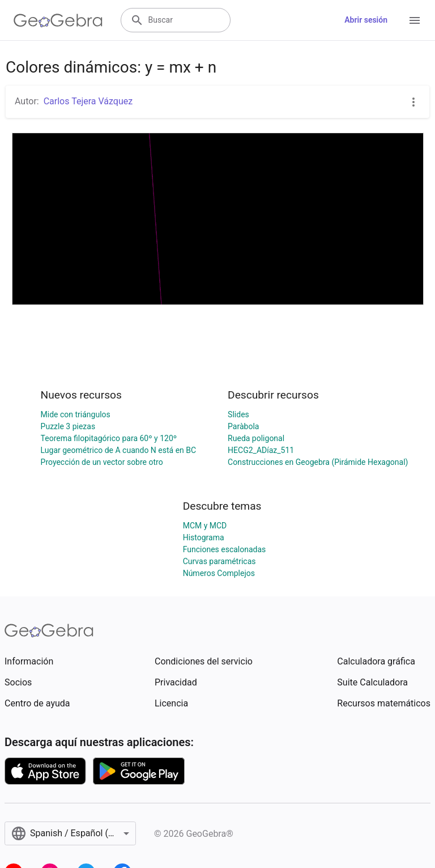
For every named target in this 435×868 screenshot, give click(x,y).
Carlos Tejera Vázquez (88, 101)
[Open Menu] (415, 20)
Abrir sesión (366, 20)
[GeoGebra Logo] (58, 20)
